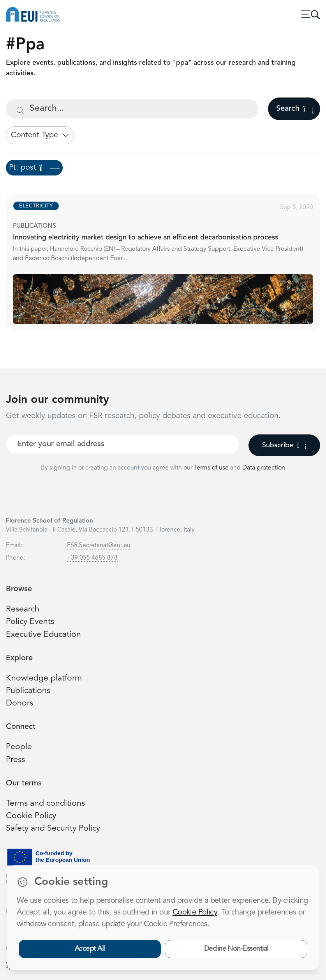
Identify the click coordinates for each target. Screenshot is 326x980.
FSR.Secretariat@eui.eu (99, 546)
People (19, 747)
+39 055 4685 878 (92, 558)
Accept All (90, 949)
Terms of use (212, 468)
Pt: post (34, 168)
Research (23, 609)
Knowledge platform (44, 678)
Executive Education (43, 635)
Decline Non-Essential (236, 949)
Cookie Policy (31, 816)
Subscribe (285, 445)
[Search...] (132, 109)
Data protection (264, 468)
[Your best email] (122, 444)
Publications (28, 691)
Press (15, 760)
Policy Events (30, 622)
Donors (19, 703)
